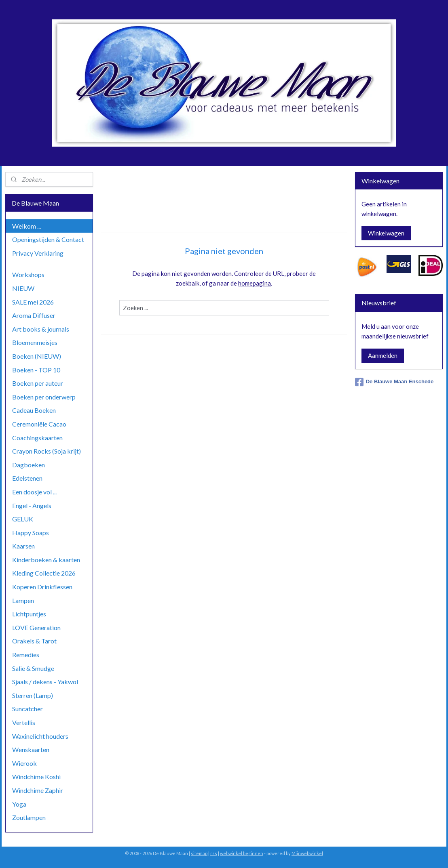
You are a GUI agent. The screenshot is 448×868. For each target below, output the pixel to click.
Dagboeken (29, 465)
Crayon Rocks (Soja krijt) (46, 451)
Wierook (24, 763)
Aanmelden (383, 355)
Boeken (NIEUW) (37, 356)
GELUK (23, 519)
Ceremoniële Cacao (39, 424)
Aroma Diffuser (34, 315)
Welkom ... (26, 226)
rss (214, 853)
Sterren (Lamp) (33, 695)
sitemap (199, 853)
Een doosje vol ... (34, 492)
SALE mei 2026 (33, 302)
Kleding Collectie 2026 (44, 573)
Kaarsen (23, 546)
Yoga (19, 804)
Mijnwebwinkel (307, 853)
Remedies (26, 655)
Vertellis (24, 722)
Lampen (23, 600)
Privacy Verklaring (38, 253)
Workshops (28, 274)
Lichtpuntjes (29, 614)
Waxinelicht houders (40, 736)
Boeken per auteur (38, 383)
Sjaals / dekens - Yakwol (45, 682)
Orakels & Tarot (34, 641)
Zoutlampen (29, 817)
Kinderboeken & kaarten (46, 560)
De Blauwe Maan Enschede (394, 382)
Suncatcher (27, 709)
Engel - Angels (32, 505)
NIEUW (23, 288)
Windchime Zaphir (38, 790)
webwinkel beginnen (242, 853)
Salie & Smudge (33, 668)
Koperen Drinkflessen (42, 587)
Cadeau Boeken (34, 410)
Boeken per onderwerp (44, 397)
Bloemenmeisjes (35, 342)
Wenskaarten (31, 749)
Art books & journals (41, 329)
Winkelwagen (386, 233)
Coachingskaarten (37, 438)
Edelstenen (27, 478)
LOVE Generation (36, 627)
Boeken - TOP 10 (36, 370)
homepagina (255, 283)
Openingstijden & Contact (48, 239)
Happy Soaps (31, 533)
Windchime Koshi (36, 777)
